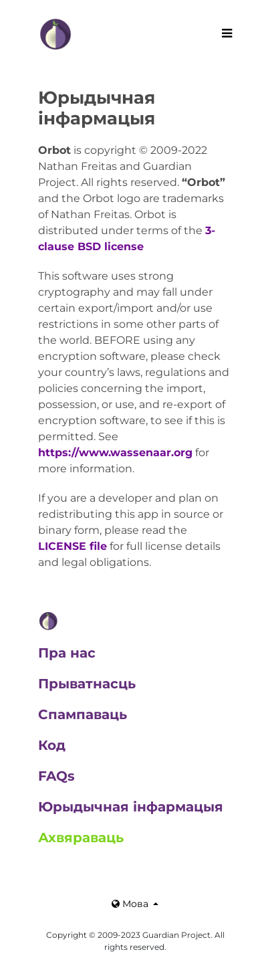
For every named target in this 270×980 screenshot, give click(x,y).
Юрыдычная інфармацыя (131, 807)
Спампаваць (83, 714)
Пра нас (67, 653)
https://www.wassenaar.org (115, 453)
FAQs (56, 776)
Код (52, 745)
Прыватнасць (87, 684)
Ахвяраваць (81, 838)
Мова (131, 904)
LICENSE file (73, 546)
